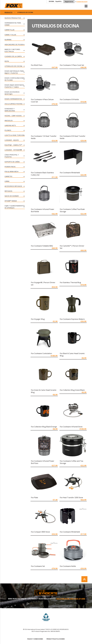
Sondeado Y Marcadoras (10, 110)
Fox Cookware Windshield (70, 173)
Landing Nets (10, 125)
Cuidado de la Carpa (13, 56)
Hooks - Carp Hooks (13, 116)
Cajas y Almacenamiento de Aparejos (15, 207)
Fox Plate (34, 498)
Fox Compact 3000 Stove (40, 532)
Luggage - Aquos (12, 140)
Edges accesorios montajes (12, 93)
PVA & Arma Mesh (12, 171)
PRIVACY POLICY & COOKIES (56, 639)
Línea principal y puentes (12, 156)
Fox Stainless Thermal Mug (70, 282)
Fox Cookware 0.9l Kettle (69, 99)
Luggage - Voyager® (13, 150)
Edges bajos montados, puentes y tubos (14, 86)
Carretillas (10, 30)
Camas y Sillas (10, 35)
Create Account (82, 2)
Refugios (8, 191)
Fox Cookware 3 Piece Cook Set (72, 65)
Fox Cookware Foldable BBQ (42, 246)
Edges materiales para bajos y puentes (14, 72)
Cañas (7, 181)
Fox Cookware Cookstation (41, 353)
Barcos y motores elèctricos (12, 50)
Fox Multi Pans (37, 65)
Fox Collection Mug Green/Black (72, 390)
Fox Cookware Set (38, 566)
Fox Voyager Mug (38, 319)
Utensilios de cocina (13, 66)
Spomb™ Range (11, 201)
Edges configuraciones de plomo (15, 79)
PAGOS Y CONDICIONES (35, 639)
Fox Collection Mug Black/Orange (44, 427)
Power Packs (10, 167)
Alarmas (8, 40)
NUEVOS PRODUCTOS (13, 18)
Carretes (8, 176)
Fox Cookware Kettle (68, 566)
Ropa (7, 61)
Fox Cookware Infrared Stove (71, 427)
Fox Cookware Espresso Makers (72, 319)
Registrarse (69, 2)
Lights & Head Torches (14, 135)
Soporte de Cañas (12, 162)
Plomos (8, 130)
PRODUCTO (8, 12)
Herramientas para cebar (13, 24)
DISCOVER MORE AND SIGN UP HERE (71, 599)
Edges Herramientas (13, 99)
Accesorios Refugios (13, 186)
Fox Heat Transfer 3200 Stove (71, 498)
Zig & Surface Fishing (13, 104)
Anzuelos (9, 120)
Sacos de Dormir (12, 196)
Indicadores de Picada (14, 44)
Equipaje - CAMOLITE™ (13, 145)
